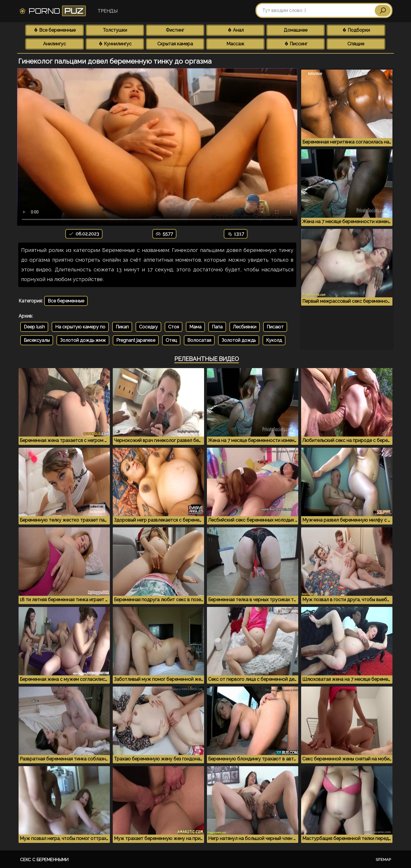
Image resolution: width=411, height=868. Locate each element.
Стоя (174, 327)
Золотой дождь (239, 340)
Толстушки (115, 30)
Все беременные (55, 30)
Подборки (356, 30)
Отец (171, 340)
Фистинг (175, 30)
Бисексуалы (37, 340)
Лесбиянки (245, 327)
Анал (235, 30)
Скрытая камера (175, 44)
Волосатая (199, 340)
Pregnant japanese (136, 340)
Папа (217, 327)
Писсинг (296, 44)
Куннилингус (115, 44)
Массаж (235, 44)
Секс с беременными (44, 860)
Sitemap (383, 860)
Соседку (148, 327)
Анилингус (55, 44)
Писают (275, 327)
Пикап (122, 327)
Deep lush (34, 327)
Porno (52, 11)
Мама (195, 327)
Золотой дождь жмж (83, 340)
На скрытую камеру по (80, 327)
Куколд (274, 340)
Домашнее (296, 30)
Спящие (356, 44)
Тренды (108, 11)
